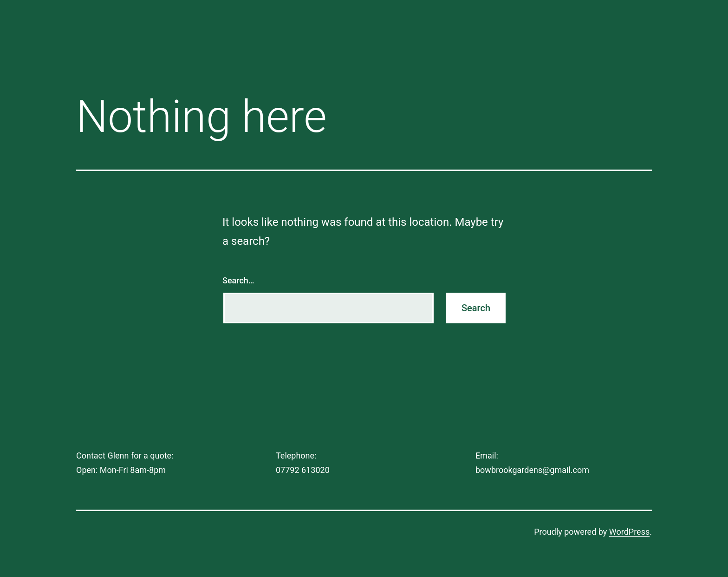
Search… (238, 280)
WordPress (629, 532)
